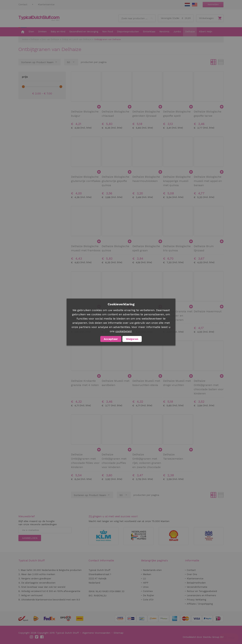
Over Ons (192, 574)
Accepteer (111, 339)
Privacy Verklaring (196, 600)
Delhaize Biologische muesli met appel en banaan (208, 181)
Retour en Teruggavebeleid (202, 591)
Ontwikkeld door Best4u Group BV (203, 637)
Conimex (148, 591)
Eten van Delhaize (50, 39)
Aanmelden (213, 4)
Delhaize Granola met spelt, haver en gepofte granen (178, 316)
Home (25, 39)
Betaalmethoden (196, 583)
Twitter (37, 637)
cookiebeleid (123, 331)
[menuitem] (22, 32)
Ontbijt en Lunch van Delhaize (77, 39)
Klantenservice (46, 4)
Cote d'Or (148, 600)
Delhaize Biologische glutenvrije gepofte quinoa (115, 181)
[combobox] (137, 18)
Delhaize (35, 39)
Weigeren (132, 339)
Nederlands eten (152, 570)
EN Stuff (195, 5)
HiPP (146, 583)
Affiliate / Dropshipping (200, 604)
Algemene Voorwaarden (96, 633)
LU (144, 579)
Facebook (42, 637)
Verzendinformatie (197, 587)
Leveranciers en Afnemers (201, 595)
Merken (147, 574)
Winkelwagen (206, 18)
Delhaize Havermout (208, 311)
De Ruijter (149, 595)
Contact (23, 4)
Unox (146, 587)
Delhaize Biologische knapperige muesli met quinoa (177, 181)
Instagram (32, 637)
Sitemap (119, 633)
